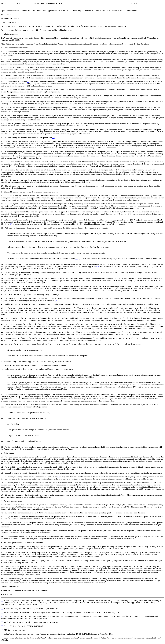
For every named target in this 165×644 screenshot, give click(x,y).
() (29, 82)
